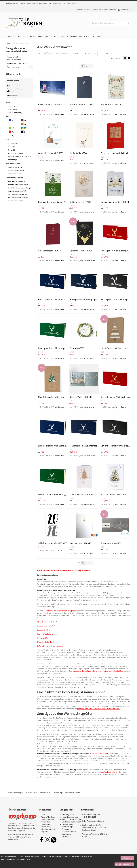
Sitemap (10, 793)
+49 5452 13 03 (14, 4)
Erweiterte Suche (31, 793)
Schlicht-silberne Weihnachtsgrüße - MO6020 (59, 494)
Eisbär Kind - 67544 (78, 153)
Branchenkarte (15, 167)
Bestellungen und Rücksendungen (51, 793)
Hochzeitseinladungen (70, 817)
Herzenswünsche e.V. (17, 191)
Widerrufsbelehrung (48, 817)
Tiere (12, 150)
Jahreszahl (13, 144)
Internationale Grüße (18, 171)
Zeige (95, 53)
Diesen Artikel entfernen (8, 87)
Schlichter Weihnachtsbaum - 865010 (118, 494)
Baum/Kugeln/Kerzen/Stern (20, 156)
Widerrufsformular (48, 820)
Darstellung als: (116, 58)
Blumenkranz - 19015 (111, 104)
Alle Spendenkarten (17, 181)
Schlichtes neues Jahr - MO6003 (53, 543)
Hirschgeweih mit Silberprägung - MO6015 (58, 348)
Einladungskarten (68, 815)
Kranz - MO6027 (77, 348)
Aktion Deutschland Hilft (18, 185)
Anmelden (112, 10)
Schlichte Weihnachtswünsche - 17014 (87, 494)
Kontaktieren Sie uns (73, 793)
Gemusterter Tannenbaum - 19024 (54, 202)
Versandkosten (58, 114)
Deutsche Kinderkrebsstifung (20, 188)
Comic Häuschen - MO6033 (51, 153)
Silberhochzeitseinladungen (72, 820)
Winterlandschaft (16, 153)
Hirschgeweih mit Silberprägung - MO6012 (58, 299)
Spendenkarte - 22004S (80, 543)
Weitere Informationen (124, 864)
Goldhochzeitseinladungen (71, 822)
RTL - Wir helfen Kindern (18, 198)
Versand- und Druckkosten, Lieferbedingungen (48, 827)
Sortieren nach (67, 53)
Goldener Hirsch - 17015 (50, 251)
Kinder (12, 147)
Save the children (16, 201)
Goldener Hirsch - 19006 (81, 251)
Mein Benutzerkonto (84, 10)
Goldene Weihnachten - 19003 (115, 202)
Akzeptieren (128, 858)
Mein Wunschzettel (100, 10)
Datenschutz (46, 822)
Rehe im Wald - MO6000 (81, 397)
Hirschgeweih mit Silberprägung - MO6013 (89, 299)
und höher (16, 113)
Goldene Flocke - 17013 (80, 202)
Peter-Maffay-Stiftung (17, 194)
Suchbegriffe (19, 793)
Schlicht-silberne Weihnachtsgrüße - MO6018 (90, 446)
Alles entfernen (13, 96)
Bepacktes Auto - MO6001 (50, 104)
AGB (43, 815)
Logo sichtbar (14, 174)
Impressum (45, 832)
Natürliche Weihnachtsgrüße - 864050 (56, 397)
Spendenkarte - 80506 (111, 543)
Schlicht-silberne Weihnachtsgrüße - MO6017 (59, 446)
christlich (13, 160)
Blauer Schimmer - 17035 (81, 104)
